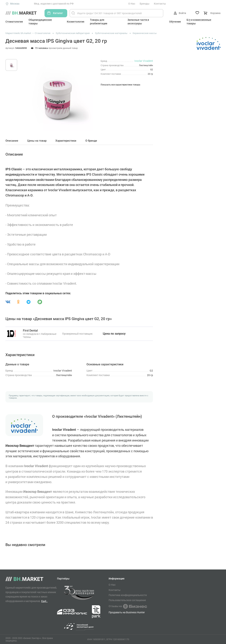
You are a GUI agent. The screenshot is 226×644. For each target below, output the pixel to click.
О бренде (91, 141)
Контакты (160, 4)
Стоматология (14, 22)
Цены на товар (37, 141)
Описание (12, 141)
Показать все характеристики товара (120, 85)
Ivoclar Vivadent (144, 61)
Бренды (145, 4)
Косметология (76, 22)
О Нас (132, 4)
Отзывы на (128, 606)
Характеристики (66, 141)
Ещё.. (44, 601)
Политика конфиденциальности (128, 595)
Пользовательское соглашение (127, 600)
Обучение (175, 22)
